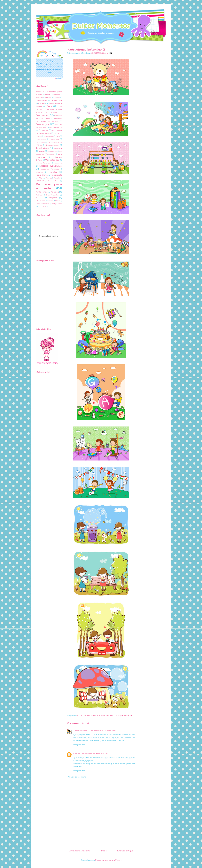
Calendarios (41, 100)
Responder (79, 745)
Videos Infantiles (42, 204)
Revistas (39, 195)
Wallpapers (57, 204)
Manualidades (52, 160)
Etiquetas (43, 130)
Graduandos (41, 139)
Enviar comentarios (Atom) (108, 860)
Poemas (49, 178)
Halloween (54, 139)
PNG (40, 178)
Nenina (77, 754)
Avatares (39, 98)
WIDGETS (42, 207)
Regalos (55, 192)
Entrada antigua (125, 851)
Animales (56, 95)
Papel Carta (42, 175)
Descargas (42, 124)
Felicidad (57, 133)
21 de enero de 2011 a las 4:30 (94, 754)
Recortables (54, 181)
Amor (47, 95)
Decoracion (43, 115)
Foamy (39, 136)
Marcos (58, 163)
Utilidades (40, 201)
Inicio (104, 851)
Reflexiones (42, 192)
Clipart (41, 103)
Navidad (53, 172)
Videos (58, 201)
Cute (80, 715)
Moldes (39, 172)
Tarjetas (53, 198)
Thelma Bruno (80, 731)
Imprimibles (103, 715)
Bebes (48, 97)
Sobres (39, 198)
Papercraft (56, 175)
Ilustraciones (89, 715)
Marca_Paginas (43, 163)
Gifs (58, 136)
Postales (57, 178)
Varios (50, 201)
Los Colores (52, 151)
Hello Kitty (40, 142)
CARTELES (56, 100)
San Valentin (52, 195)
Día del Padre (55, 127)
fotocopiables (49, 136)
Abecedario (40, 92)
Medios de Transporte (50, 169)
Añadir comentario (77, 777)
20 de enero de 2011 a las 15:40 (102, 731)
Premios (40, 181)
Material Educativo (51, 166)
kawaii (42, 151)
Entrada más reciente (80, 851)
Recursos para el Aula (121, 715)
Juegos (58, 148)
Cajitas (56, 97)
